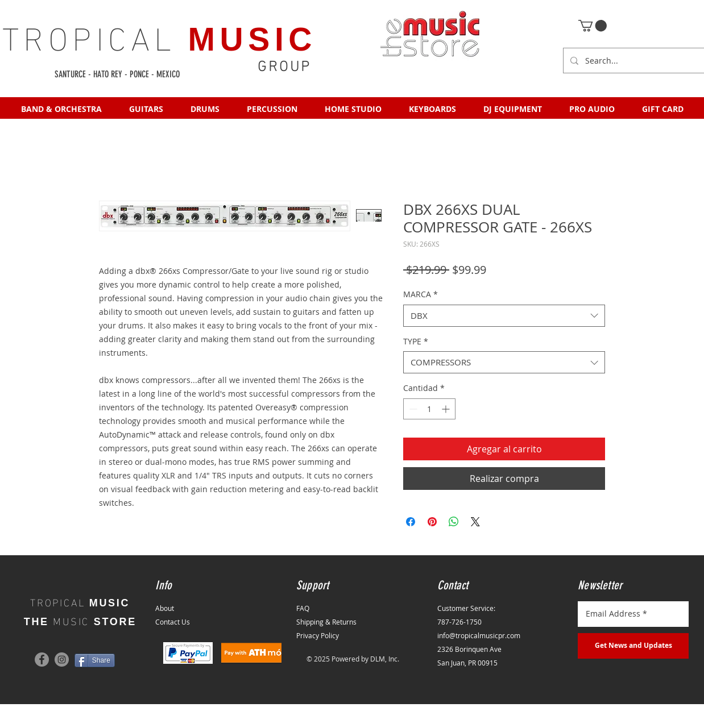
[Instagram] (62, 660)
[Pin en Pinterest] (432, 522)
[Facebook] (42, 660)
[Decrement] (412, 409)
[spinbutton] (429, 409)
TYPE (416, 341)
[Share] (95, 660)
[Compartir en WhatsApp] (454, 522)
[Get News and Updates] (633, 646)
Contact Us (173, 622)
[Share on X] (475, 522)
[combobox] (504, 316)
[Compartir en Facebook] (411, 522)
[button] (593, 26)
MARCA (421, 294)
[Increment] (447, 409)
